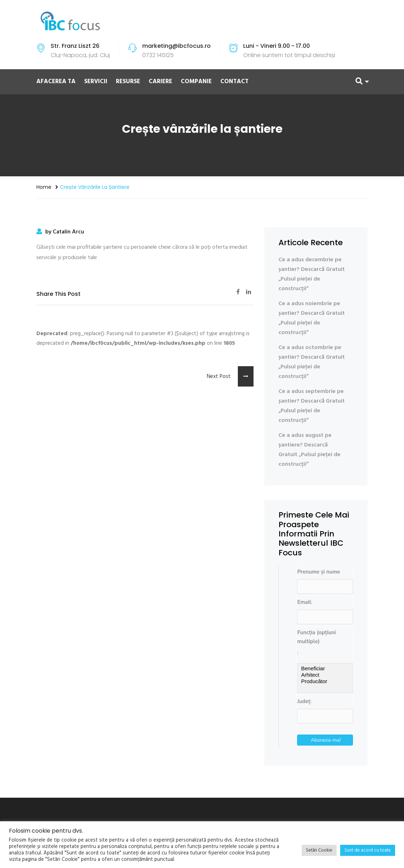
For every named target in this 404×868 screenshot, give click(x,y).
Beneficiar (325, 668)
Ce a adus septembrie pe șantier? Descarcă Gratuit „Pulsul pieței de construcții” (312, 406)
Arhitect (325, 675)
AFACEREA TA (56, 82)
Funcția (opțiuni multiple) (316, 637)
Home (44, 187)
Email (304, 602)
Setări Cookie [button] (319, 850)
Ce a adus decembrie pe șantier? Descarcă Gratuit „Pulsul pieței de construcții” (312, 274)
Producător (325, 681)
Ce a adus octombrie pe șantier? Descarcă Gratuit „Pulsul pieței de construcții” (312, 362)
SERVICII (96, 82)
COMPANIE (196, 82)
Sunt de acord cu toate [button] (368, 850)
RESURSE (128, 82)
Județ (304, 701)
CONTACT (234, 82)
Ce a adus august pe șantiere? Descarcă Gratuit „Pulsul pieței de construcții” (310, 450)
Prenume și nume (318, 572)
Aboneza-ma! (326, 740)
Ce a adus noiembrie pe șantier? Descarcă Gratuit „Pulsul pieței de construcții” (312, 318)
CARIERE (160, 82)
